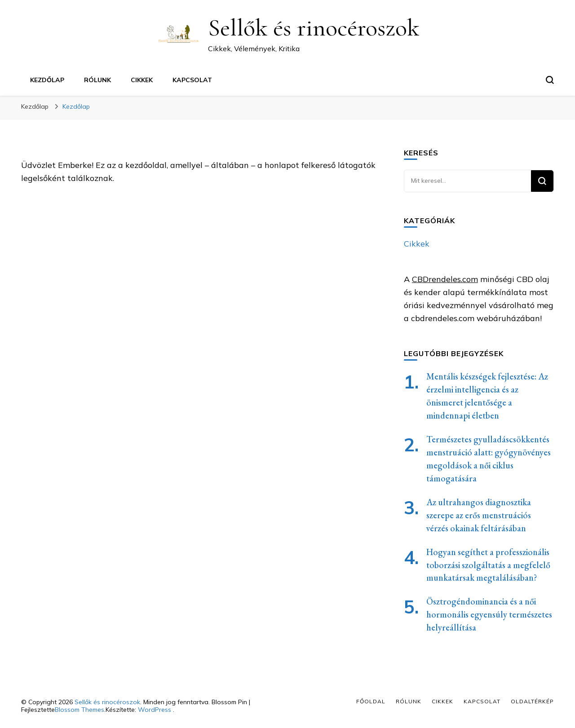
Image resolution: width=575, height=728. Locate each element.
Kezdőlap (47, 80)
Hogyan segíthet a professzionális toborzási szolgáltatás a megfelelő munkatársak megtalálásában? (488, 565)
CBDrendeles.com (445, 279)
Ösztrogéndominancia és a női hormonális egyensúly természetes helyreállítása (489, 614)
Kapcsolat (192, 80)
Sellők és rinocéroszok (314, 28)
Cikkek (142, 80)
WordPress (155, 710)
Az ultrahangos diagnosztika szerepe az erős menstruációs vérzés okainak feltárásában (479, 515)
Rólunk (97, 80)
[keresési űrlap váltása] (550, 80)
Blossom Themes (80, 710)
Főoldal (371, 701)
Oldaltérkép (532, 701)
